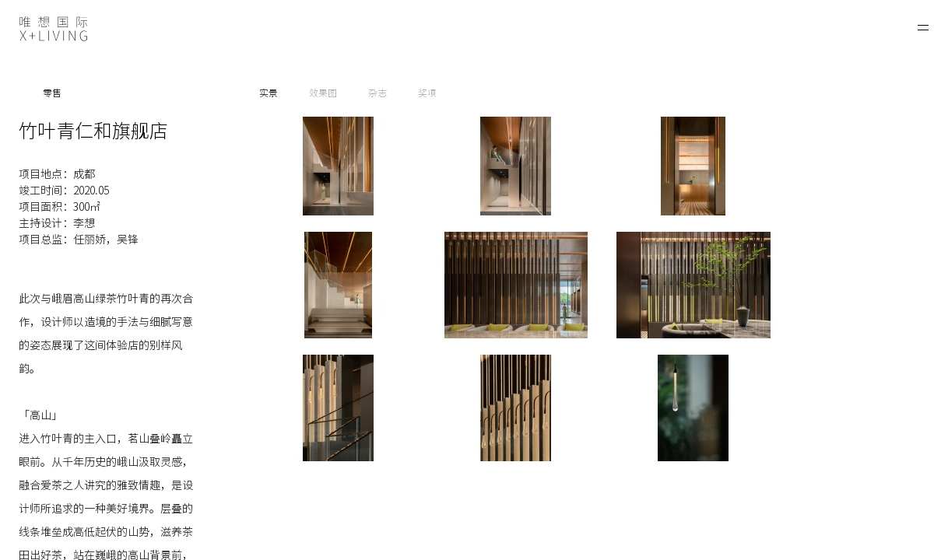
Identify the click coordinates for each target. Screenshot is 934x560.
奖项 (427, 93)
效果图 (323, 93)
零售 (52, 93)
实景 (269, 93)
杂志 (377, 93)
